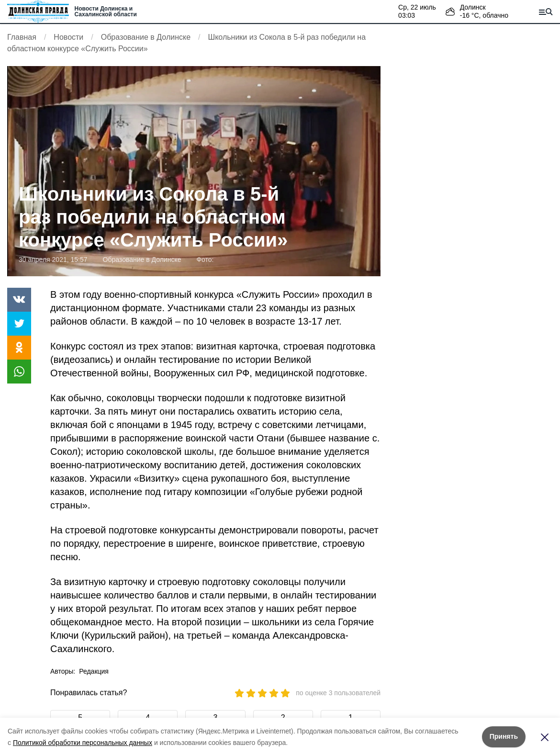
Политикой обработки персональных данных (83, 743)
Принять (504, 736)
